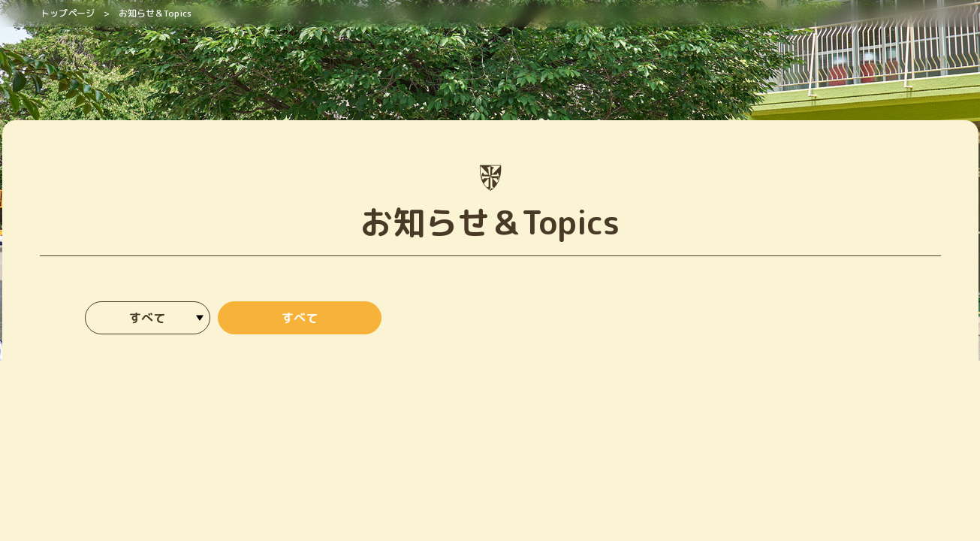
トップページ (68, 13)
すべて (300, 318)
